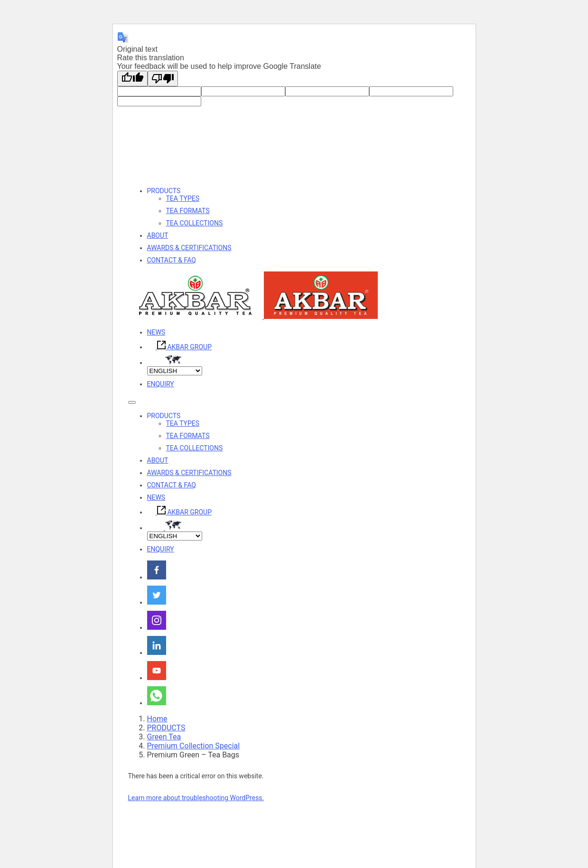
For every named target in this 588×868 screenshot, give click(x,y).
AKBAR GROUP (179, 347)
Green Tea (164, 737)
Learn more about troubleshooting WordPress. (196, 798)
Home (157, 719)
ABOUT (158, 235)
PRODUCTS (164, 191)
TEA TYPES (183, 198)
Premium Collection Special (194, 746)
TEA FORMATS (188, 211)
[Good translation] (132, 79)
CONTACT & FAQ (172, 260)
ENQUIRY (161, 384)
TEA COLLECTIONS (195, 223)
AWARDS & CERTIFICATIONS (189, 248)
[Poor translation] (163, 79)
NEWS (156, 332)
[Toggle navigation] (132, 402)
